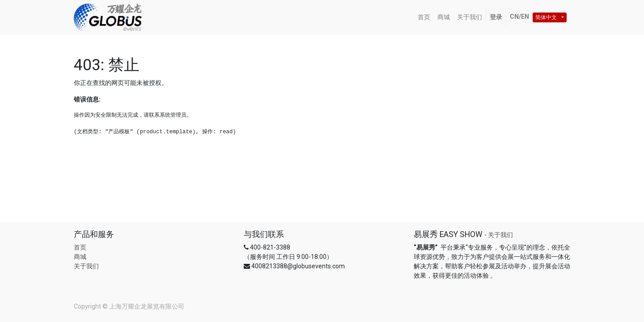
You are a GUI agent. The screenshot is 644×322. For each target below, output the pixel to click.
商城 (80, 257)
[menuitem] (424, 17)
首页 (80, 247)
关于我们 (86, 266)
